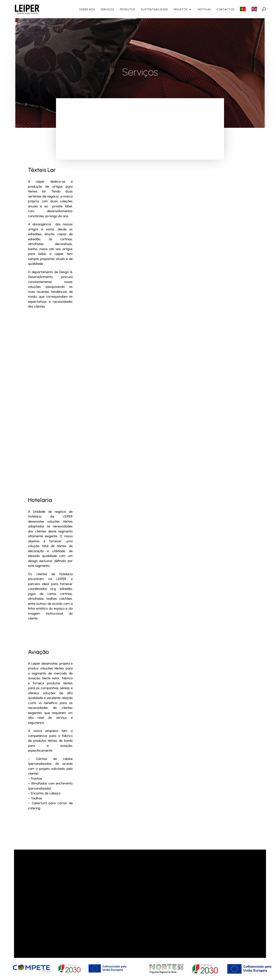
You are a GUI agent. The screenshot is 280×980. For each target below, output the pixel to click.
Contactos (225, 9)
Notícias (204, 9)
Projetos (181, 9)
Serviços (107, 9)
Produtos (128, 9)
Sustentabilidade (154, 9)
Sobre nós (87, 9)
